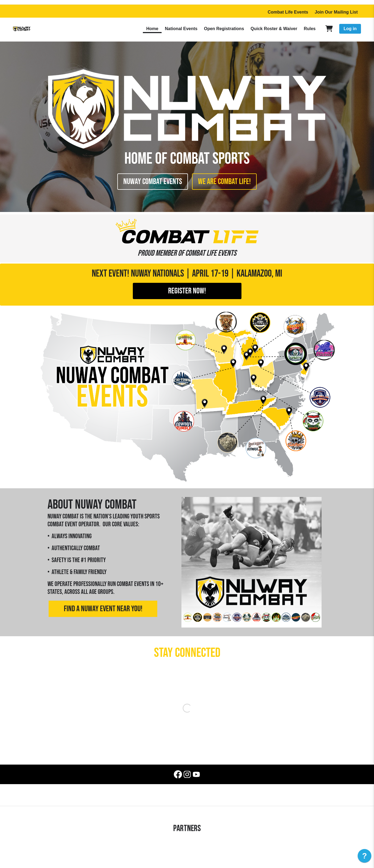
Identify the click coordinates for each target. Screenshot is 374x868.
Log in (350, 29)
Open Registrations (224, 29)
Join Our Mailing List (336, 12)
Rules (310, 29)
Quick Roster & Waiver (274, 29)
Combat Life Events (288, 12)
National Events (181, 29)
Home (152, 29)
